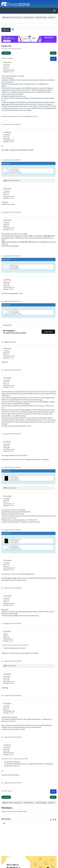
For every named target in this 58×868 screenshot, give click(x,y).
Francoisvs (9, 488)
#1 (2, 124)
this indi (16, 150)
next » (53, 53)
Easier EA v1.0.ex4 (15, 169)
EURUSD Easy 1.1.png (15, 539)
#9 (2, 530)
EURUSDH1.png (14, 477)
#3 (2, 212)
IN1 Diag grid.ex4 (14, 546)
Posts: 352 (6, 66)
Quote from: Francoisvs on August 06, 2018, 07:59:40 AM (15, 759)
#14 (3, 737)
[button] (53, 59)
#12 (3, 661)
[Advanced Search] (13, 30)
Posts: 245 (6, 136)
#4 (2, 256)
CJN (15, 180)
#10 (3, 588)
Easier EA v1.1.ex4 (15, 311)
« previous (6, 53)
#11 (3, 623)
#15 (3, 783)
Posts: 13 (6, 636)
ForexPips (8, 180)
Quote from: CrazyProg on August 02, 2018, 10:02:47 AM (15, 645)
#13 (3, 696)
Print (53, 59)
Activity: (6, 819)
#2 (2, 160)
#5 (2, 301)
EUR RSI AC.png (14, 265)
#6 (2, 342)
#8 (2, 467)
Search (6, 30)
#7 (2, 434)
